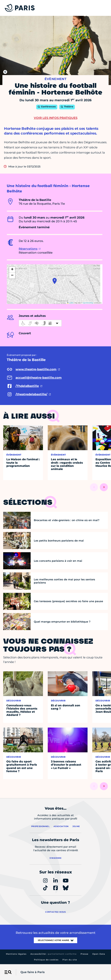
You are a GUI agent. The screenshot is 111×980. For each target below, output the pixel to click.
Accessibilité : (54, 954)
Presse (84, 954)
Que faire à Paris (33, 972)
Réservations (28, 249)
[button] (55, 281)
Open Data (99, 954)
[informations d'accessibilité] (40, 323)
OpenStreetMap (88, 303)
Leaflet (70, 303)
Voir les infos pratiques (56, 118)
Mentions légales (16, 954)
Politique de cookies (46, 960)
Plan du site (70, 960)
